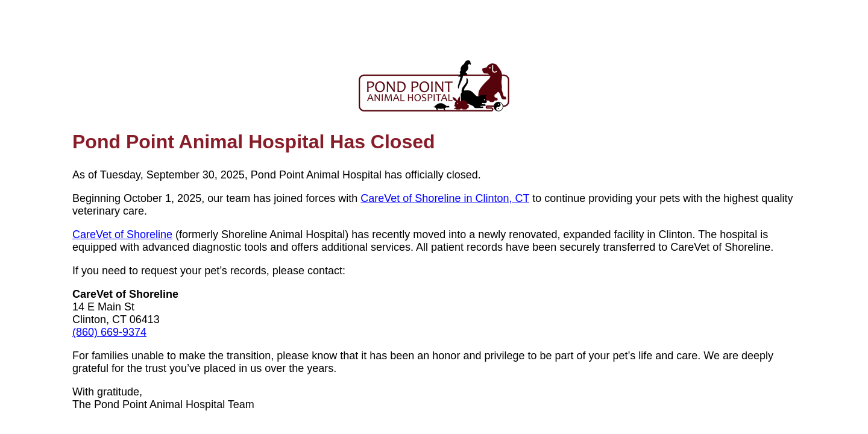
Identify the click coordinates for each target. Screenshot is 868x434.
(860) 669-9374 (109, 332)
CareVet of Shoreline (122, 234)
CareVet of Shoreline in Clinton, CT (445, 198)
